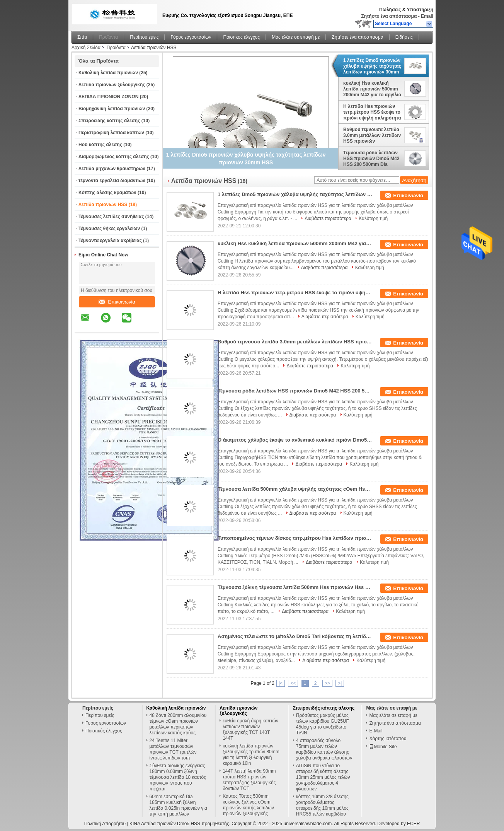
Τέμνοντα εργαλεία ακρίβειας (110, 241)
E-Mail (376, 731)
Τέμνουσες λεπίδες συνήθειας (111, 217)
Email (427, 16)
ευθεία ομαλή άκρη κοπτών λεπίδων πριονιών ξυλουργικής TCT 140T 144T (250, 729)
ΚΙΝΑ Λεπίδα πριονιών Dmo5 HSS (165, 824)
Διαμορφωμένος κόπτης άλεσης (114, 157)
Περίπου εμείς (144, 37)
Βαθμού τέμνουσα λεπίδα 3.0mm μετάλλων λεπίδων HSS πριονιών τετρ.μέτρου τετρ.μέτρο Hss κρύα (372, 135)
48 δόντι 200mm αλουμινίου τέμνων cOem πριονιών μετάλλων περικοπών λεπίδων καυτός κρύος (178, 724)
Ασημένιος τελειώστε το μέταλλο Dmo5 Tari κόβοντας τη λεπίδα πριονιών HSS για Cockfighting (295, 636)
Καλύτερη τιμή (373, 218)
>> (327, 683)
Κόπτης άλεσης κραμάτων (107, 193)
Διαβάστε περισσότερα (328, 218)
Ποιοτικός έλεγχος (241, 37)
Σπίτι (82, 37)
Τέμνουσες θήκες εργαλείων (109, 229)
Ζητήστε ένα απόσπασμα (389, 16)
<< (293, 683)
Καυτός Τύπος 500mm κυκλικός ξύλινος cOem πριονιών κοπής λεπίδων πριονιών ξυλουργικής (248, 805)
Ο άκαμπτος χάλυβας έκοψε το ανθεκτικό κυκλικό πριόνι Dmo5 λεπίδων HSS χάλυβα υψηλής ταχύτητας (295, 440)
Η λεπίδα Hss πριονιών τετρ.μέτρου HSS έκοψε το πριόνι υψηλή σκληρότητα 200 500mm (372, 112)
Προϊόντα (108, 37)
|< (281, 683)
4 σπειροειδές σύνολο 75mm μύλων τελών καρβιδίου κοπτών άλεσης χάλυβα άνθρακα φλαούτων (324, 749)
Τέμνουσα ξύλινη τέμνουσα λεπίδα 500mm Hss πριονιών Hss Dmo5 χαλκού (295, 587)
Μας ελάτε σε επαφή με (296, 37)
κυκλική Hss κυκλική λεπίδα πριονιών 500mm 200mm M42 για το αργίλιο (372, 89)
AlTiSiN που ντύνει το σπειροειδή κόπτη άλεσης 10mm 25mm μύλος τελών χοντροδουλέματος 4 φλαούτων (323, 777)
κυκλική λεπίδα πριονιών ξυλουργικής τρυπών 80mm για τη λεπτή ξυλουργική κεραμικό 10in (251, 755)
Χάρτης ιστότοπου (388, 739)
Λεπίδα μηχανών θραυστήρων (112, 169)
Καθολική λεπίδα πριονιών (108, 73)
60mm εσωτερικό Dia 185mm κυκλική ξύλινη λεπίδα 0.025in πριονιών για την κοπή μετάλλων (178, 805)
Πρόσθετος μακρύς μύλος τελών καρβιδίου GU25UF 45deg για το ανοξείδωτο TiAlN (323, 724)
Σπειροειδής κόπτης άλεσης (109, 121)
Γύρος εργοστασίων (191, 37)
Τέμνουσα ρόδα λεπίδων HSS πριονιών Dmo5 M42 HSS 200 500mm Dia (371, 159)
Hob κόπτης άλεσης (100, 145)
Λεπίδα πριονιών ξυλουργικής (112, 85)
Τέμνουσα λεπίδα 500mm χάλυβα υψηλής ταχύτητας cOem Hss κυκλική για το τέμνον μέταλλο (295, 489)
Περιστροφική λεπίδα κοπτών (111, 133)
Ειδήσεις (404, 37)
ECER (413, 824)
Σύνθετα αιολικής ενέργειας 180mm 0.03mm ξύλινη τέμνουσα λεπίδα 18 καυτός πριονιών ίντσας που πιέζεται (178, 777)
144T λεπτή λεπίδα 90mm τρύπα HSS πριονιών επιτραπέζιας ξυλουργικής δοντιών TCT (249, 780)
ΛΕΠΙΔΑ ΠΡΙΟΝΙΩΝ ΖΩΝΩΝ (109, 97)
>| (340, 683)
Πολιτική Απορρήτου (105, 824)
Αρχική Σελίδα (86, 48)
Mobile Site (383, 747)
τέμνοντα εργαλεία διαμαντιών (112, 181)
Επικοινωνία (117, 302)
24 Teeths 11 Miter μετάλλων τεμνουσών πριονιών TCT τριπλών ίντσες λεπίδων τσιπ (173, 749)
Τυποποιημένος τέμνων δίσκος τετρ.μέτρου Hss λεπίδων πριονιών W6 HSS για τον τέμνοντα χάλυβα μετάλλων (295, 538)
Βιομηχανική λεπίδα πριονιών (112, 109)
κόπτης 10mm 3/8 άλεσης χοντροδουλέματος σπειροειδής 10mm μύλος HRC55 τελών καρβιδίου (322, 805)
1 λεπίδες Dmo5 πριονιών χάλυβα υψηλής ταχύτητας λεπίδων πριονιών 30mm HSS (372, 66)
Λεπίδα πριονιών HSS (103, 205)
